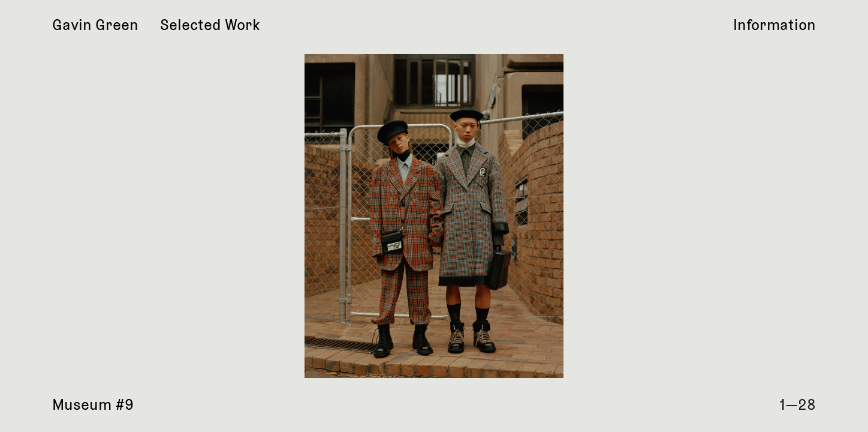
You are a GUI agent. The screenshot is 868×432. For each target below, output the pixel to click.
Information (774, 25)
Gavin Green (95, 25)
